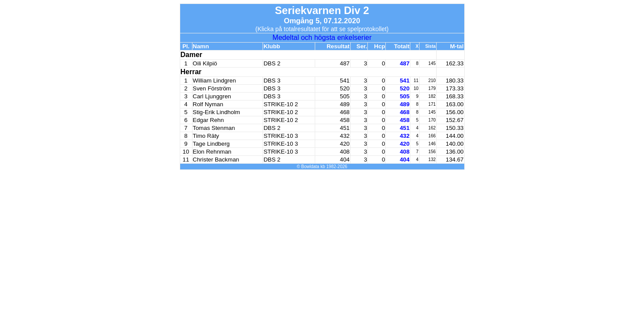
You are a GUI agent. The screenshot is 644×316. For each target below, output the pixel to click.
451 (405, 128)
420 (405, 144)
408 (405, 152)
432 (405, 136)
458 (405, 120)
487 (405, 63)
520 (405, 88)
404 (405, 160)
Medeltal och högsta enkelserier (322, 38)
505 (405, 96)
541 (405, 81)
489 (405, 104)
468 (405, 112)
